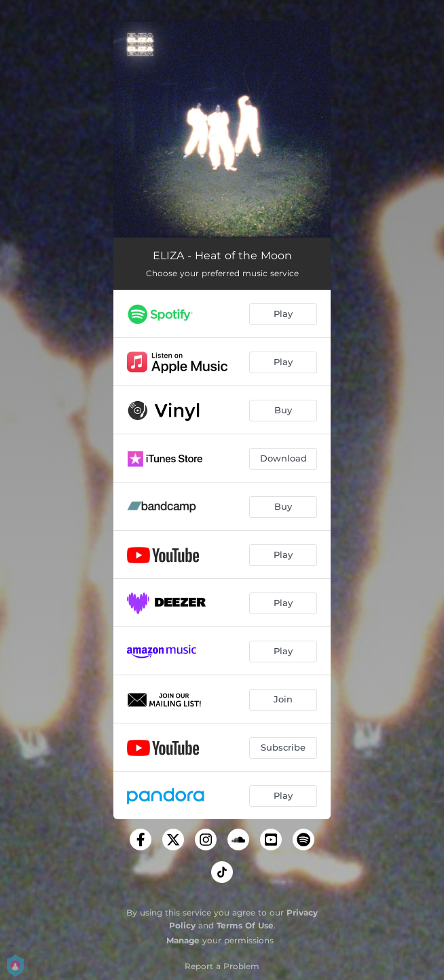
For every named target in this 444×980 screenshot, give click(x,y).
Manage (183, 940)
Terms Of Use (245, 925)
